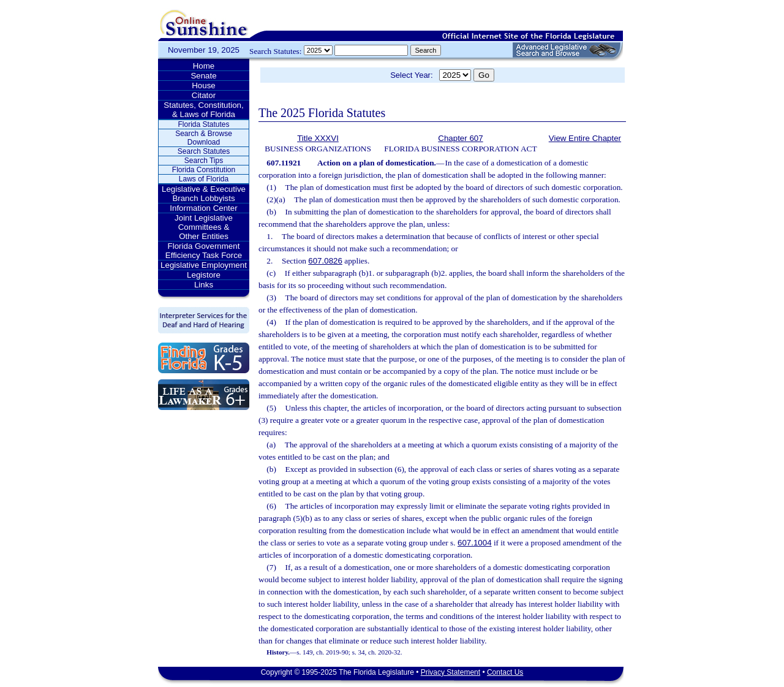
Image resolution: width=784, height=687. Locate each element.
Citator (204, 95)
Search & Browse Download (204, 138)
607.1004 (475, 543)
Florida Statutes (203, 124)
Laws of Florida (204, 179)
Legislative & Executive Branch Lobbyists (204, 194)
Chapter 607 (460, 138)
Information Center (203, 208)
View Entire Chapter (585, 138)
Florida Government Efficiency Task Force (204, 251)
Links (204, 285)
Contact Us (505, 672)
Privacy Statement (450, 672)
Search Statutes (204, 151)
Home (204, 66)
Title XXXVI (318, 138)
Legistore (204, 275)
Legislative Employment (204, 265)
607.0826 (325, 261)
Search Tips (204, 161)
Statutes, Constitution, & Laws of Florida (203, 110)
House (204, 85)
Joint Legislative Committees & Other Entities (204, 227)
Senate (203, 76)
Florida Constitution (204, 170)
